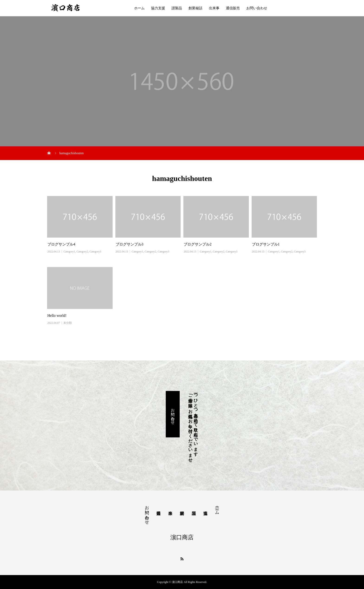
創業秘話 (195, 8)
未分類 (68, 323)
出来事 (214, 8)
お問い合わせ (257, 8)
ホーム (139, 8)
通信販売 (233, 8)
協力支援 (158, 8)
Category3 (95, 252)
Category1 (69, 252)
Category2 (82, 252)
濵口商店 (182, 537)
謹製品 (177, 8)
